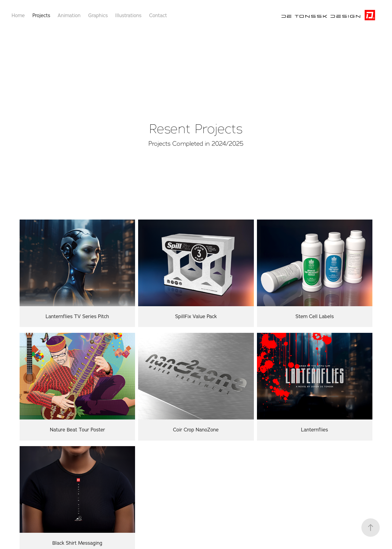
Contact (158, 15)
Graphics (98, 15)
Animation (69, 15)
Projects (41, 15)
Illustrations (128, 15)
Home (18, 15)
